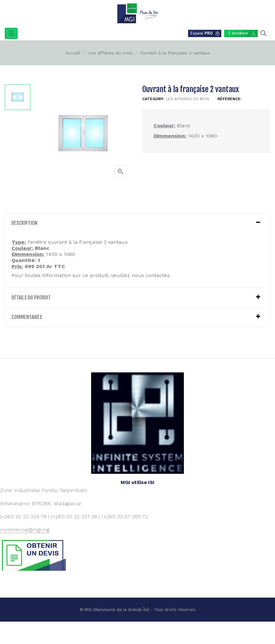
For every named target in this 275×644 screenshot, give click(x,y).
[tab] (137, 223)
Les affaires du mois (188, 99)
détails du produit (31, 298)
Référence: (229, 99)
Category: (153, 99)
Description (24, 223)
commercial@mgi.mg (25, 530)
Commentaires (27, 317)
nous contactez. (151, 275)
